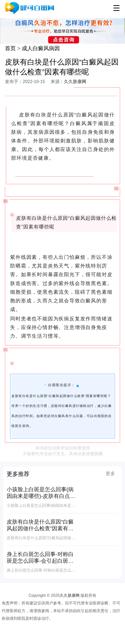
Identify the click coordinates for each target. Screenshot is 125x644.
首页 (10, 48)
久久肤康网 (75, 82)
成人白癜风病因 (41, 48)
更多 (110, 474)
